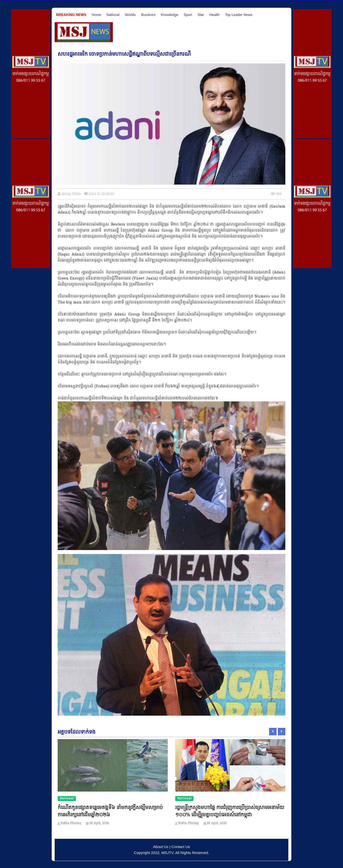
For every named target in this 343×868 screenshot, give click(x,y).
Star (201, 15)
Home (96, 15)
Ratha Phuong (71, 823)
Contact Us (181, 847)
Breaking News (71, 15)
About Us (161, 847)
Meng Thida (71, 194)
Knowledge (169, 15)
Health (214, 15)
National (113, 15)
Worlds (130, 15)
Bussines (148, 15)
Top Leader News (239, 15)
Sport (188, 15)
